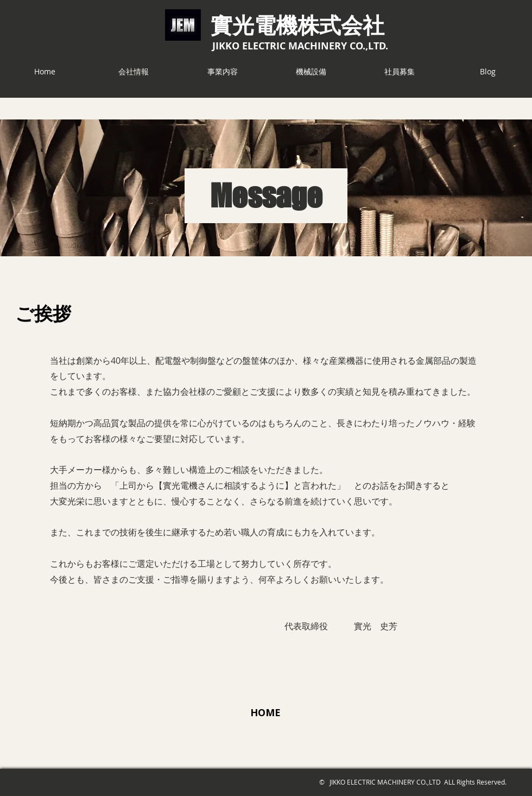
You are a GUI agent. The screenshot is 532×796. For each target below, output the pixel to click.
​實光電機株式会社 (297, 24)
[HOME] (265, 713)
